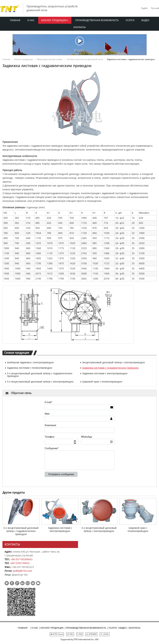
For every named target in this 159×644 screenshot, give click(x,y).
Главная (6, 59)
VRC (70, 634)
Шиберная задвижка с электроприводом (30, 362)
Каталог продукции (23, 59)
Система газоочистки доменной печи (85, 59)
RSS (80, 634)
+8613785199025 (20, 563)
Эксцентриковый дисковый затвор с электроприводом (114, 362)
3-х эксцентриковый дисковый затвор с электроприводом (40, 382)
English (144, 8)
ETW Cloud (57, 634)
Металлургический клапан (50, 59)
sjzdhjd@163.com (22, 571)
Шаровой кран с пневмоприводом (102, 382)
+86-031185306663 (22, 559)
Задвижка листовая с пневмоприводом (30, 368)
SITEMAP (91, 634)
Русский (155, 8)
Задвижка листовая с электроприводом (105, 373)
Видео (80, 45)
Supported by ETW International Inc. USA (79, 639)
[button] (55, 20)
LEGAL (105, 634)
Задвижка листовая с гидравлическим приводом (110, 368)
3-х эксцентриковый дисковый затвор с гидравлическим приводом (40, 375)
